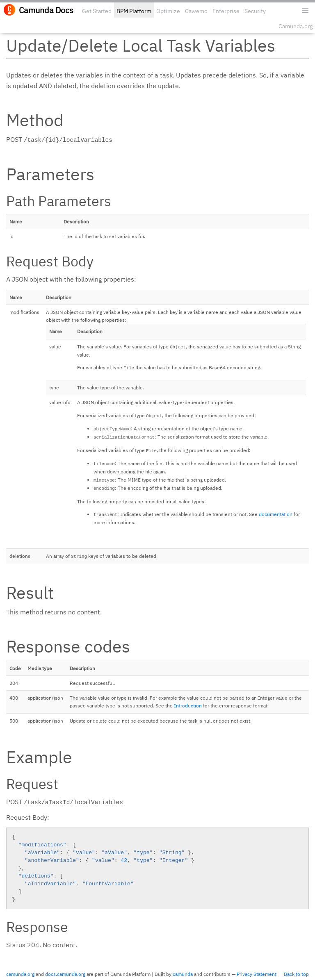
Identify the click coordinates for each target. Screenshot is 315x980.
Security (255, 11)
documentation (276, 514)
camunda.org (20, 974)
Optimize (168, 11)
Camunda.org (296, 26)
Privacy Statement (257, 974)
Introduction (188, 706)
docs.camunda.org (65, 974)
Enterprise (226, 11)
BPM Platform (134, 11)
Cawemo (196, 11)
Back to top (296, 974)
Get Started (97, 11)
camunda (183, 974)
